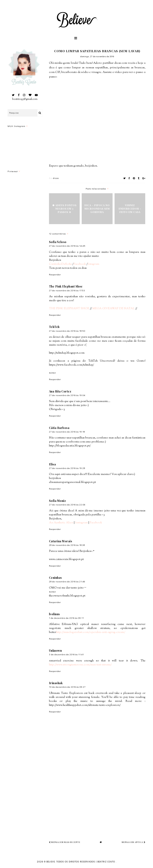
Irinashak (56, 683)
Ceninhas (55, 578)
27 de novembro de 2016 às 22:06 (67, 505)
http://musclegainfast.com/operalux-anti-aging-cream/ (91, 632)
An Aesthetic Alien (61, 523)
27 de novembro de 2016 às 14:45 (67, 246)
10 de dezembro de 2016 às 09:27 (67, 687)
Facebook (80, 264)
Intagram (93, 264)
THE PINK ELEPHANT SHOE (69, 308)
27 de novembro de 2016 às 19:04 (67, 395)
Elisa (52, 464)
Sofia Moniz (57, 501)
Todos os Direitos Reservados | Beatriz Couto (86, 862)
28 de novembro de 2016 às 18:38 (67, 545)
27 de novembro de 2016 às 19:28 (67, 468)
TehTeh (54, 327)
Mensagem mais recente (65, 842)
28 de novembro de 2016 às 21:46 (67, 581)
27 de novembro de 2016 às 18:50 (67, 331)
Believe (51, 862)
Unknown (55, 651)
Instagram (81, 523)
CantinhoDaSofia (60, 264)
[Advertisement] (101, 800)
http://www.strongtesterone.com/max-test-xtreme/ (80, 665)
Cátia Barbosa (59, 428)
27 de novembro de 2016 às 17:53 (67, 290)
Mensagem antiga (134, 842)
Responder (55, 274)
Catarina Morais (61, 541)
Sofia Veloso (58, 242)
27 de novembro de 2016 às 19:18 (67, 432)
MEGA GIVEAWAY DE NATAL (114, 308)
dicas (56, 178)
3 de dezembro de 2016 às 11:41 (66, 654)
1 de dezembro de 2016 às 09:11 (66, 618)
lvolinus (54, 614)
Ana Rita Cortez (60, 391)
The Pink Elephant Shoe (66, 286)
